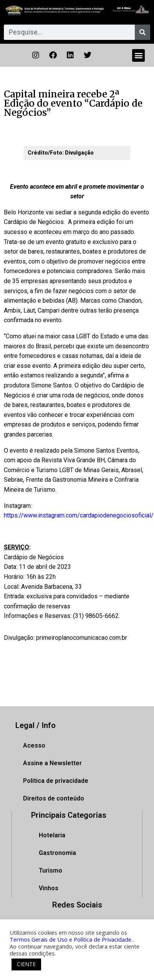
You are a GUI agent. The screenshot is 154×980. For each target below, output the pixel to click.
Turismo (51, 870)
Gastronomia (57, 853)
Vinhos (49, 888)
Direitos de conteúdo (54, 798)
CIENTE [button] (26, 964)
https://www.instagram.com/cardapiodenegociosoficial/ (79, 515)
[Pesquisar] (142, 32)
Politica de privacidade (56, 781)
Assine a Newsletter (52, 763)
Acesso (34, 745)
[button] (138, 55)
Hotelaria (52, 835)
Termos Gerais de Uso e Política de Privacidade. (71, 939)
